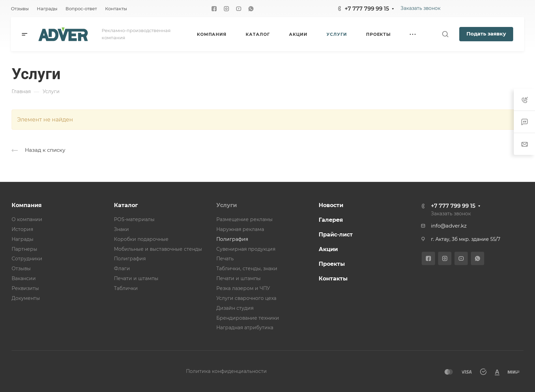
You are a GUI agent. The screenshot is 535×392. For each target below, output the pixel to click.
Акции (328, 249)
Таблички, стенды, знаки (247, 268)
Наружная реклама (240, 229)
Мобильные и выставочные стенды (158, 249)
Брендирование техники (248, 318)
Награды (23, 239)
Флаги (122, 268)
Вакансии (24, 278)
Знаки (121, 229)
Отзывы (21, 268)
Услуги (227, 205)
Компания (27, 205)
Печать (225, 259)
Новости (331, 205)
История (22, 229)
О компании (27, 219)
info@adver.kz (449, 226)
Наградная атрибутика (245, 328)
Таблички (126, 288)
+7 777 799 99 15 (367, 9)
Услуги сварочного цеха (246, 298)
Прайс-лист (336, 235)
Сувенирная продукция (246, 249)
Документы (26, 298)
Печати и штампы (136, 278)
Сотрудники (27, 259)
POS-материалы (134, 219)
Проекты (332, 264)
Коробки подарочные (141, 239)
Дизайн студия (235, 308)
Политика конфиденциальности (226, 371)
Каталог (126, 205)
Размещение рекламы (244, 219)
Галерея (331, 220)
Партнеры (24, 249)
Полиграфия (130, 259)
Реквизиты (25, 288)
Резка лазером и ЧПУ (243, 288)
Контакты (333, 279)
